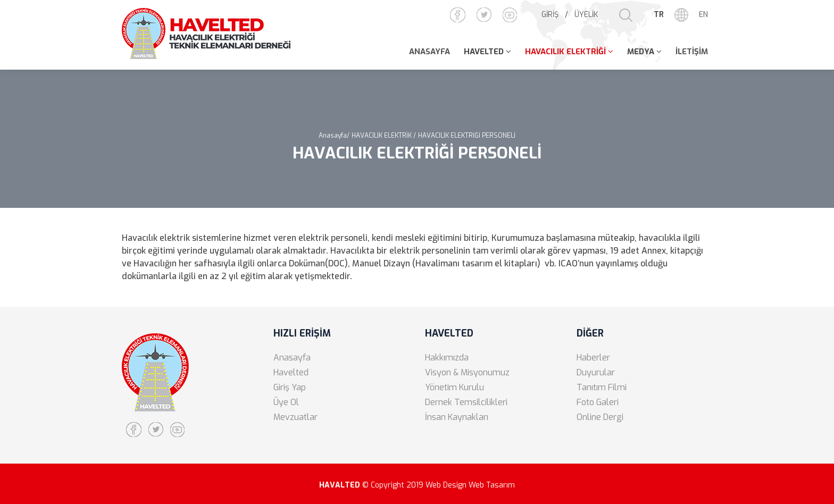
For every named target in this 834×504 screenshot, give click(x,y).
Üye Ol (286, 402)
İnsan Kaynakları (457, 417)
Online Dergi (600, 417)
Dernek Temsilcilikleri (466, 402)
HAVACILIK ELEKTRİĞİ (565, 52)
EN (703, 15)
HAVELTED (484, 52)
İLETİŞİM (692, 52)
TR (659, 15)
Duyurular (596, 372)
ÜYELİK (586, 15)
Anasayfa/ (334, 136)
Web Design (446, 485)
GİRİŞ (550, 15)
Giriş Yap (290, 387)
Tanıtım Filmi (602, 387)
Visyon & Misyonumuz (467, 372)
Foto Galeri (598, 402)
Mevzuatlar (295, 417)
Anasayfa (292, 358)
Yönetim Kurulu (454, 387)
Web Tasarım (492, 485)
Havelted (291, 372)
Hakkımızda (447, 358)
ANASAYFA (429, 52)
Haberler (593, 358)
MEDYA (641, 52)
